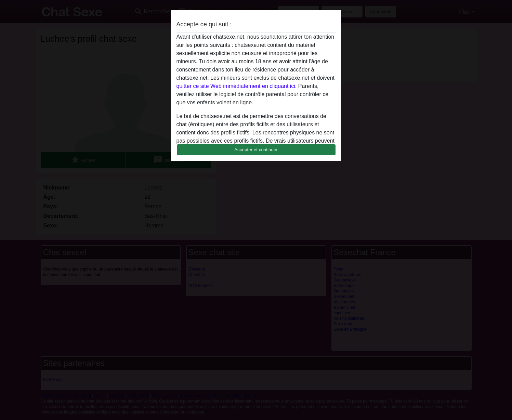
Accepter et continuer (256, 150)
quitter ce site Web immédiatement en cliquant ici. (237, 86)
